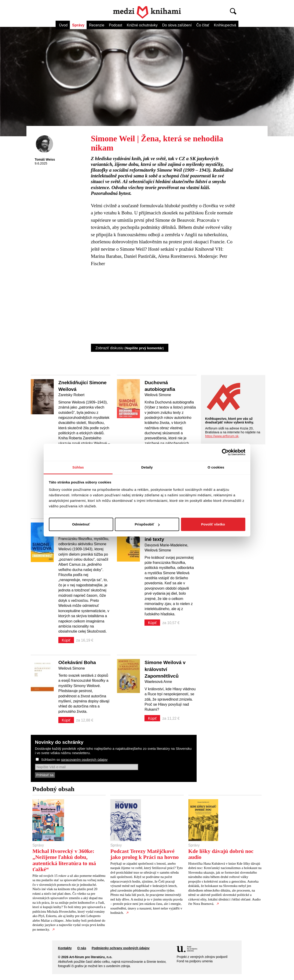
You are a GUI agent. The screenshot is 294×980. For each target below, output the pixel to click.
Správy (78, 25)
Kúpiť (66, 640)
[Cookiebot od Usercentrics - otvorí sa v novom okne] (225, 452)
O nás (82, 948)
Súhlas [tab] (78, 467)
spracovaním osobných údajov (84, 760)
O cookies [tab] (216, 467)
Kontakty (65, 948)
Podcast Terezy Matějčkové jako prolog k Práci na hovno (144, 854)
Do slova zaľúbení (177, 25)
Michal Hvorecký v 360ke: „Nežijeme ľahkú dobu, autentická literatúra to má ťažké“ (64, 860)
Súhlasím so (74, 760)
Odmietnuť (81, 524)
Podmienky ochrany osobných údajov (121, 948)
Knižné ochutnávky (142, 25)
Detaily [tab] (147, 467)
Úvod (63, 25)
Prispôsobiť (147, 524)
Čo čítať (203, 25)
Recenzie (97, 25)
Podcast (116, 25)
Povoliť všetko (213, 524)
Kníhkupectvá (225, 25)
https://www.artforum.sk (222, 436)
